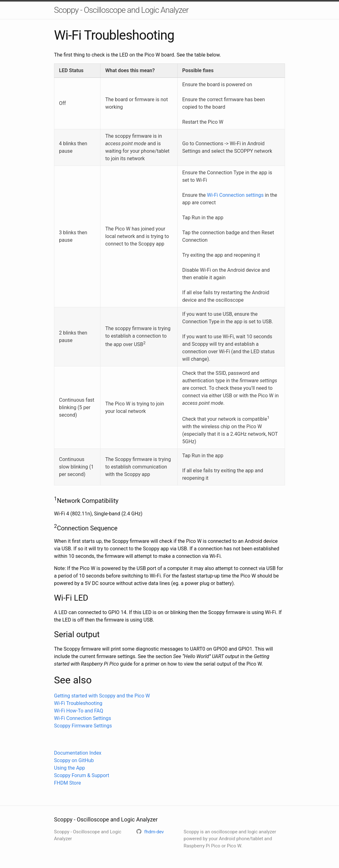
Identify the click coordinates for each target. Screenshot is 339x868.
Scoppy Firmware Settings (83, 726)
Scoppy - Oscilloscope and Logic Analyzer (121, 10)
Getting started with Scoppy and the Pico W (102, 696)
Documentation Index (78, 753)
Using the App (69, 768)
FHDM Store (67, 783)
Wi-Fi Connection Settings (83, 718)
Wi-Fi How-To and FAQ (79, 711)
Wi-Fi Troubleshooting (78, 703)
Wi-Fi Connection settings (235, 195)
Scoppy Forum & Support (82, 775)
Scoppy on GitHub (74, 760)
